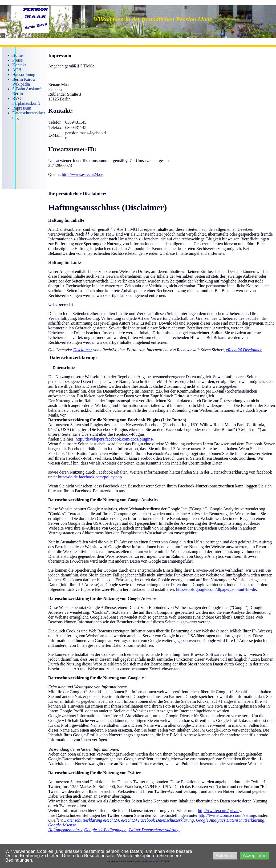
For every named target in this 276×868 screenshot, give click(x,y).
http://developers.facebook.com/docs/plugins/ (115, 439)
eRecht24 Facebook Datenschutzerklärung (158, 820)
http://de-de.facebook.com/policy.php (90, 477)
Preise (17, 60)
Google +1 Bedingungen (105, 830)
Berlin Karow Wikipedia (24, 82)
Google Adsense (62, 825)
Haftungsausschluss (65, 830)
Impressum (22, 108)
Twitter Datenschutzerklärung (154, 830)
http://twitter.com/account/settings (228, 815)
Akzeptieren (255, 856)
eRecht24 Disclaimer (244, 350)
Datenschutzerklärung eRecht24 (92, 820)
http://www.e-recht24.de (82, 174)
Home (17, 55)
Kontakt (19, 65)
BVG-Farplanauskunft (26, 101)
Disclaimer (83, 350)
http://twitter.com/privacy (220, 811)
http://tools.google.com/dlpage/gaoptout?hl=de (216, 589)
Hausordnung (24, 74)
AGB (17, 70)
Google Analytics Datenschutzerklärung (230, 820)
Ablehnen (225, 856)
